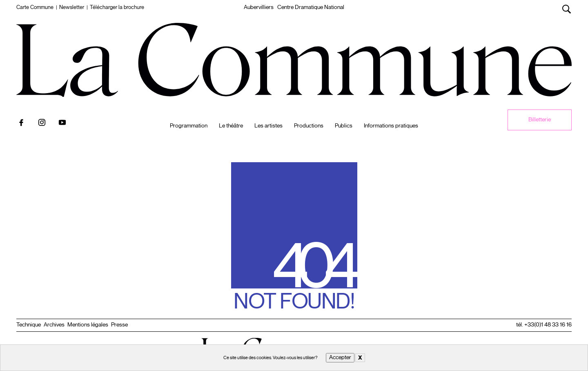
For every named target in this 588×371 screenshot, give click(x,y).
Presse (119, 325)
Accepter (340, 357)
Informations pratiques (391, 126)
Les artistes (268, 126)
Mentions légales (88, 325)
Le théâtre (231, 126)
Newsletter (72, 7)
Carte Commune (35, 7)
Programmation (189, 126)
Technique (29, 325)
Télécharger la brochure (117, 7)
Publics (344, 126)
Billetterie (540, 120)
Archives (54, 325)
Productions (309, 126)
